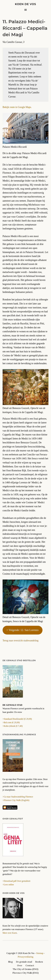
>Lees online (8, 885)
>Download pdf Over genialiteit (16, 881)
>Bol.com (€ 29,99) (11, 722)
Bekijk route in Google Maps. (17, 107)
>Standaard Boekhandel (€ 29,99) (17, 719)
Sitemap (40, 953)
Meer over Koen (10, 933)
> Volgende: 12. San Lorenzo (23, 630)
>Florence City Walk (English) (16, 800)
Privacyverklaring (26, 957)
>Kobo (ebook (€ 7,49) (13, 726)
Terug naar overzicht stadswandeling (20, 641)
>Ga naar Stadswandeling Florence (18, 797)
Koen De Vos (25, 4)
